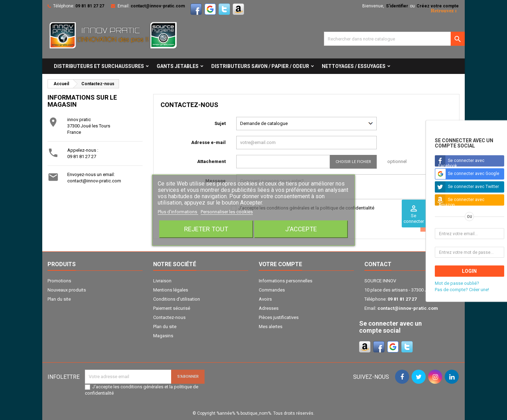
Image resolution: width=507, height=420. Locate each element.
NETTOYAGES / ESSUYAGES (354, 66)
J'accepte (301, 229)
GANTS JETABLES (178, 66)
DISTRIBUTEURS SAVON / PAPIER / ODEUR (260, 66)
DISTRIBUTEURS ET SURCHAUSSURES (99, 66)
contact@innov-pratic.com (158, 6)
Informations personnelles (286, 281)
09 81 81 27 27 (90, 6)
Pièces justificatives (279, 317)
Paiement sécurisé (172, 308)
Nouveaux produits (67, 290)
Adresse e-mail (208, 142)
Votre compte (280, 264)
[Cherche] (394, 39)
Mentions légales (171, 290)
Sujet (220, 123)
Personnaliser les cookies (227, 212)
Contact (378, 264)
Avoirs (265, 299)
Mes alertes (271, 327)
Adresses (269, 308)
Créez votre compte (438, 6)
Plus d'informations (178, 212)
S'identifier (397, 6)
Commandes (272, 290)
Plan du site (59, 299)
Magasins (163, 336)
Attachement (211, 161)
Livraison (162, 281)
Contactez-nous (169, 317)
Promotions (59, 281)
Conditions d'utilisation (177, 299)
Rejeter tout (206, 229)
